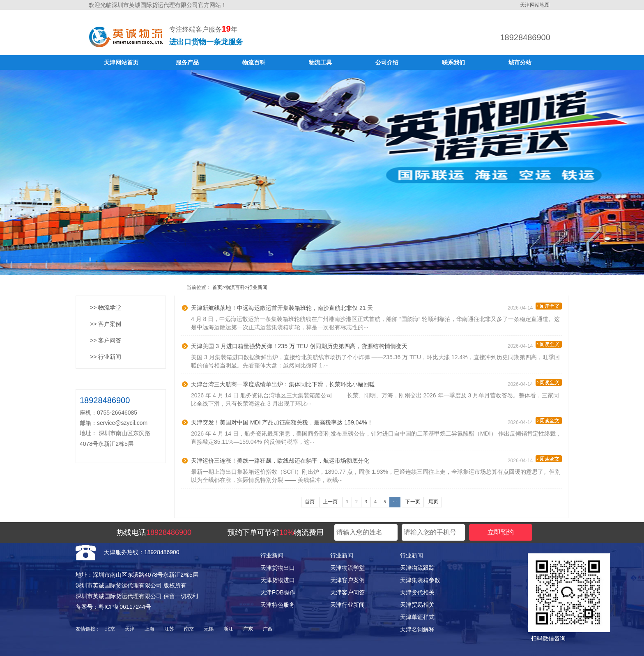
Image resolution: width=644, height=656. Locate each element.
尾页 (433, 502)
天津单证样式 (417, 617)
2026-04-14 (535, 307)
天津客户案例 (347, 580)
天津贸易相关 (417, 605)
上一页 (330, 502)
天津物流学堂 (347, 568)
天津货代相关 (417, 592)
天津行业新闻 (347, 605)
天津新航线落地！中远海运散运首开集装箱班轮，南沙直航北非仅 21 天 (282, 308)
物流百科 (254, 62)
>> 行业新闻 (106, 357)
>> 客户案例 (106, 324)
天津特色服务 (278, 605)
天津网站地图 (535, 5)
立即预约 (501, 532)
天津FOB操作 (278, 592)
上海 (149, 629)
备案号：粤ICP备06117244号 (113, 607)
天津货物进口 (278, 580)
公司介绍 (387, 62)
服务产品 (187, 62)
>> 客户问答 (106, 340)
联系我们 (453, 62)
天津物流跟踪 (417, 568)
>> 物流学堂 (106, 307)
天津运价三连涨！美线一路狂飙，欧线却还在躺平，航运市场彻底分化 (280, 461)
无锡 (209, 629)
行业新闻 (258, 287)
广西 (268, 629)
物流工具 (320, 62)
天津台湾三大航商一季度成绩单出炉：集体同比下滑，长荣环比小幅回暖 (283, 384)
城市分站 (520, 62)
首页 (217, 287)
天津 (130, 629)
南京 (189, 629)
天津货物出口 (278, 568)
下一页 (413, 502)
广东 (248, 629)
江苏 (169, 629)
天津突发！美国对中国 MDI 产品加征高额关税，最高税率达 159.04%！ (282, 422)
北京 (110, 629)
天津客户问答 (347, 592)
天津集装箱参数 (420, 580)
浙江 (228, 629)
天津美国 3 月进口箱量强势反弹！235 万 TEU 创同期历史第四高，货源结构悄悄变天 (299, 346)
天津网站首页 (121, 62)
